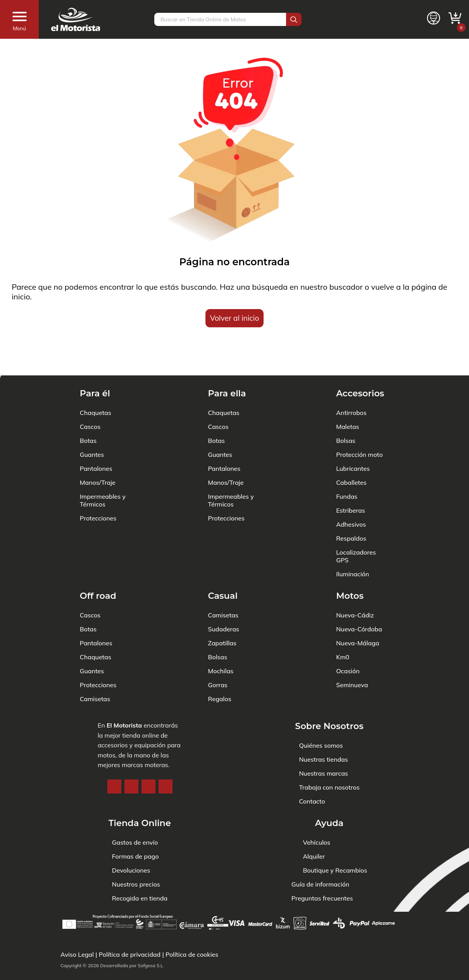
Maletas (347, 393)
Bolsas (346, 407)
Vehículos (316, 842)
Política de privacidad (130, 954)
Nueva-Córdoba (359, 596)
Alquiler (314, 856)
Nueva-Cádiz (355, 582)
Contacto (312, 768)
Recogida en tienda (140, 898)
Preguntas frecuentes (322, 898)
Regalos (219, 665)
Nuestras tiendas (323, 726)
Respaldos (351, 505)
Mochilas (221, 638)
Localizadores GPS (356, 523)
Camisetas (95, 665)
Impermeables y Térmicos (103, 467)
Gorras (217, 652)
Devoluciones (131, 870)
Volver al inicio (235, 318)
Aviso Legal (77, 954)
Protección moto (359, 421)
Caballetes (351, 449)
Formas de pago (135, 856)
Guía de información (321, 884)
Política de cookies (192, 954)
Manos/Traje (98, 449)
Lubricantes (353, 435)
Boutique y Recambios (335, 870)
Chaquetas (96, 379)
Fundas (347, 463)
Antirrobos (351, 379)
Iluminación (353, 541)
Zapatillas (222, 610)
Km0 (343, 624)
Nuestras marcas (323, 740)
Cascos (90, 393)
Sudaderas (223, 596)
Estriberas (351, 477)
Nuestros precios (136, 884)
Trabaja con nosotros (329, 754)
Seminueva (352, 652)
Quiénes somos (321, 712)
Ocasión (348, 638)
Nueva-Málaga (358, 610)
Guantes (92, 421)
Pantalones (96, 435)
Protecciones (98, 485)
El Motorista (124, 692)
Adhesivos (351, 491)
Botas (88, 407)
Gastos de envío (135, 842)
